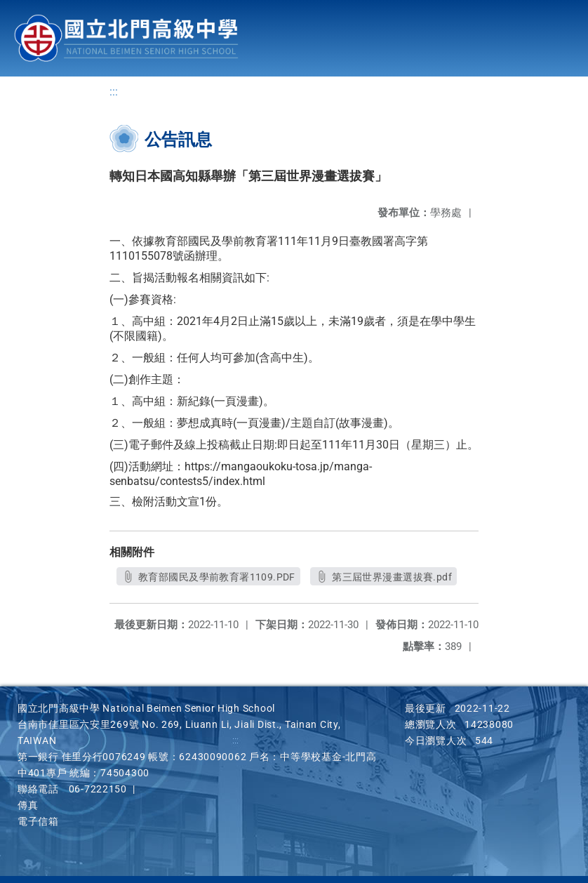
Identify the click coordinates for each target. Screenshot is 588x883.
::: (114, 92)
